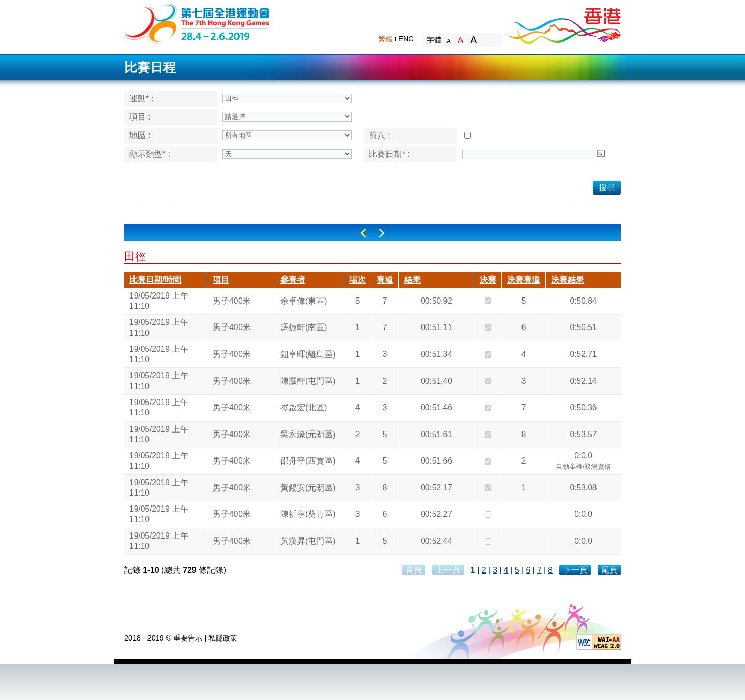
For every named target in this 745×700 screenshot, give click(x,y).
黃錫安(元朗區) (308, 488)
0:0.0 (584, 462)
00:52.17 (436, 488)
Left (363, 233)
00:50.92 (436, 301)
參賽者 (293, 280)
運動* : (141, 99)
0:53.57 (583, 434)
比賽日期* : (389, 154)
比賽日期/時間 (155, 280)
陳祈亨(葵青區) (308, 514)
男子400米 (232, 301)
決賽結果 (568, 280)
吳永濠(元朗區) (308, 434)
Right (382, 233)
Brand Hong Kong (564, 23)
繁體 (385, 39)
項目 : (140, 117)
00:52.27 (436, 514)
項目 (221, 280)
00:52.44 (436, 541)
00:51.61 (436, 434)
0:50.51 (583, 327)
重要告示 (188, 638)
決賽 (488, 280)
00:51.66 (436, 461)
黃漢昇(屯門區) (308, 541)
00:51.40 (436, 381)
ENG (406, 39)
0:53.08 (583, 488)
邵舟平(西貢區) (308, 461)
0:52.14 (583, 381)
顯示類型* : (150, 154)
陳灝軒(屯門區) (308, 381)
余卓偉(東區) (304, 301)
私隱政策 (223, 638)
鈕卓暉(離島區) (308, 354)
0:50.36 (583, 407)
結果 (412, 280)
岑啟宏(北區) (304, 407)
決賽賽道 (524, 280)
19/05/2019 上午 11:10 (159, 301)
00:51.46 (436, 407)
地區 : (140, 135)
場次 (357, 280)
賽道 (385, 280)
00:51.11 (436, 327)
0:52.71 (583, 354)
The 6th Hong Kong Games (197, 23)
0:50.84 (583, 301)
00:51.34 (436, 354)
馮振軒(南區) (304, 327)
